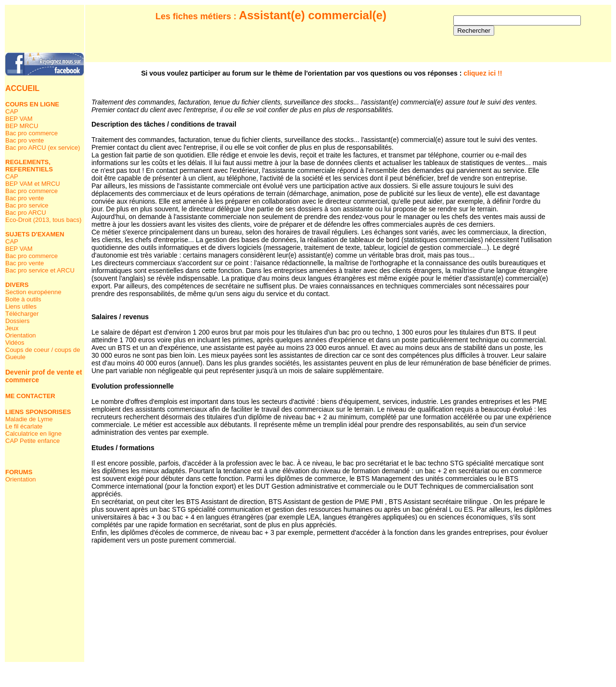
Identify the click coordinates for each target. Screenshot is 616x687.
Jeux (12, 328)
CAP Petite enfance (32, 441)
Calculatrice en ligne (33, 434)
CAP (12, 111)
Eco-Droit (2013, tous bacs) (43, 220)
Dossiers (18, 321)
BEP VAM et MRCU (33, 184)
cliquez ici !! (483, 73)
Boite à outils (23, 299)
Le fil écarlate (24, 426)
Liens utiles (21, 306)
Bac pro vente (25, 140)
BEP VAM (19, 119)
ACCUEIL (22, 88)
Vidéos (15, 343)
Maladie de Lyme (29, 419)
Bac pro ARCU (26, 213)
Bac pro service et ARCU (40, 270)
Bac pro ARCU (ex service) (43, 148)
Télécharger (22, 314)
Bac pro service (27, 205)
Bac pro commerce (32, 133)
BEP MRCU (22, 126)
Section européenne (33, 292)
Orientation (21, 335)
